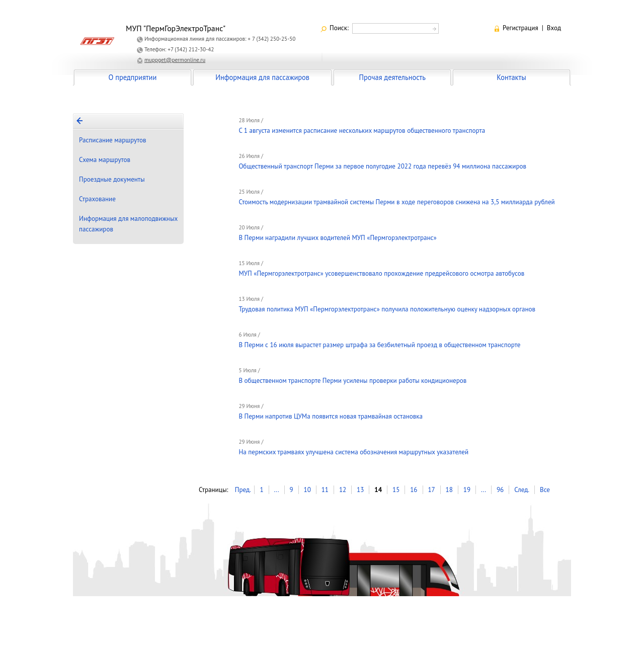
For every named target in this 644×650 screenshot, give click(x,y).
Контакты (511, 77)
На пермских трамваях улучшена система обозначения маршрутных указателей (353, 452)
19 (467, 490)
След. (522, 490)
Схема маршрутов (105, 160)
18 (449, 490)
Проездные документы (112, 179)
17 (431, 490)
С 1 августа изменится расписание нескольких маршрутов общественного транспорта (362, 131)
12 (343, 490)
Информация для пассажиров (262, 77)
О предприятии (133, 77)
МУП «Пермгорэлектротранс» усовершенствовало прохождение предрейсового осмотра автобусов (381, 273)
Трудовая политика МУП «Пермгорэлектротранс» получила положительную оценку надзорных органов (387, 309)
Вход (554, 28)
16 (414, 490)
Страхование (97, 199)
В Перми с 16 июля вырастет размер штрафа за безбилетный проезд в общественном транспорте (379, 345)
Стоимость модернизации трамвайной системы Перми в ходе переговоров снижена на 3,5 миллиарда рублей (396, 202)
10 (307, 490)
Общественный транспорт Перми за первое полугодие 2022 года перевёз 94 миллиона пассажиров (382, 166)
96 (500, 490)
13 (360, 490)
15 (396, 490)
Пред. (243, 490)
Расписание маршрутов (113, 140)
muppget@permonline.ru (175, 60)
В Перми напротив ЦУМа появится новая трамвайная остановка (331, 416)
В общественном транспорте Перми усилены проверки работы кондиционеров (352, 381)
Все (545, 490)
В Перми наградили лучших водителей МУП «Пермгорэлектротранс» (337, 238)
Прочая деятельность (392, 77)
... (276, 490)
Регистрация (520, 28)
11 (325, 490)
